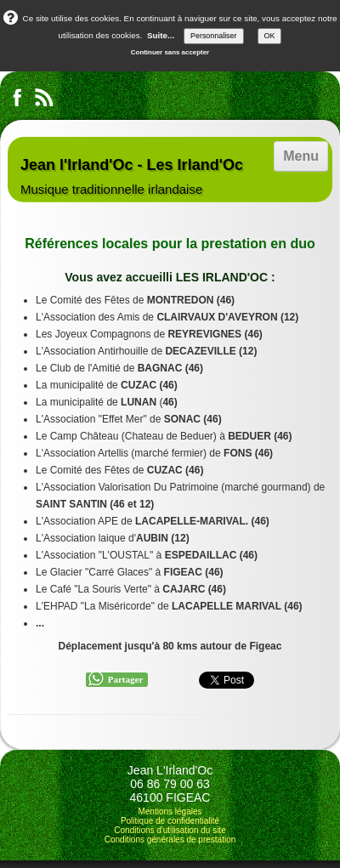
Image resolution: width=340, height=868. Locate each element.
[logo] (132, 169)
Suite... (161, 35)
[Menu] (301, 156)
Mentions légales (170, 811)
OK (270, 36)
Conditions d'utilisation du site (170, 830)
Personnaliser (213, 36)
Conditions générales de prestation (170, 840)
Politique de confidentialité (170, 821)
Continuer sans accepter (170, 52)
